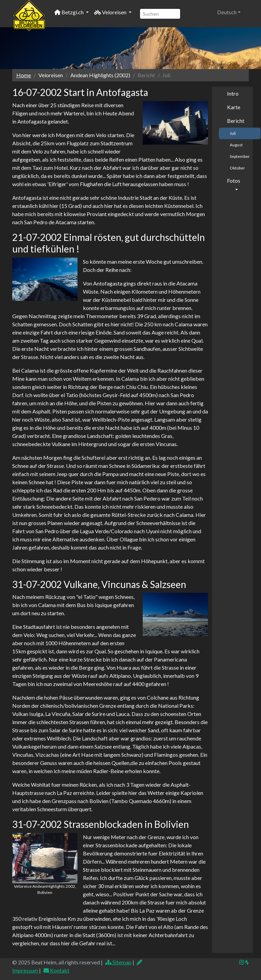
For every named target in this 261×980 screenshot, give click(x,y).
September (240, 156)
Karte (234, 107)
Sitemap (118, 962)
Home (24, 75)
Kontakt (56, 970)
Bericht (236, 121)
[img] (247, 962)
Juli (233, 133)
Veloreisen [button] (111, 12)
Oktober (237, 168)
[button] (229, 12)
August (236, 145)
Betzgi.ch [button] (69, 12)
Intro (233, 93)
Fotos (234, 181)
